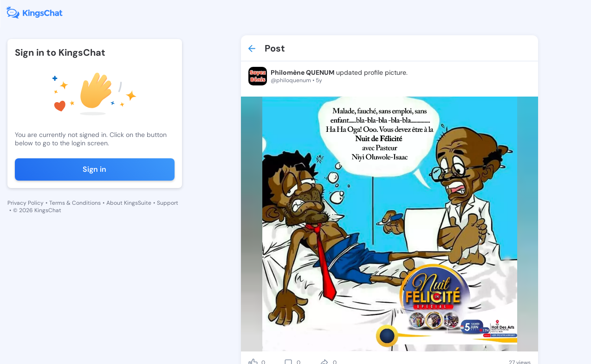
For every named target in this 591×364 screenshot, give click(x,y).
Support (168, 203)
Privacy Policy (26, 203)
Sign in (94, 169)
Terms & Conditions (75, 203)
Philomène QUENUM (302, 72)
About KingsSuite (129, 203)
